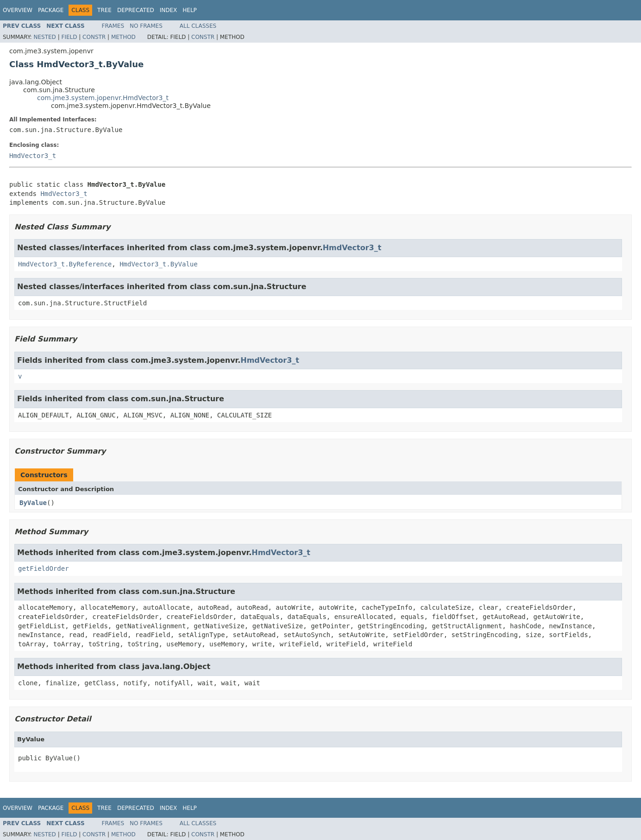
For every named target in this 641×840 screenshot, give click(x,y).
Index (169, 10)
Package (51, 10)
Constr (94, 37)
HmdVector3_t (33, 156)
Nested (44, 37)
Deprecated (136, 10)
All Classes (198, 26)
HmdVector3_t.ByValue (159, 264)
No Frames (146, 26)
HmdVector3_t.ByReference (65, 264)
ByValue (33, 503)
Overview (18, 10)
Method (123, 37)
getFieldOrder (44, 568)
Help (190, 10)
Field (69, 37)
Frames (113, 26)
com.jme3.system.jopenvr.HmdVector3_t (103, 98)
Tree (104, 10)
